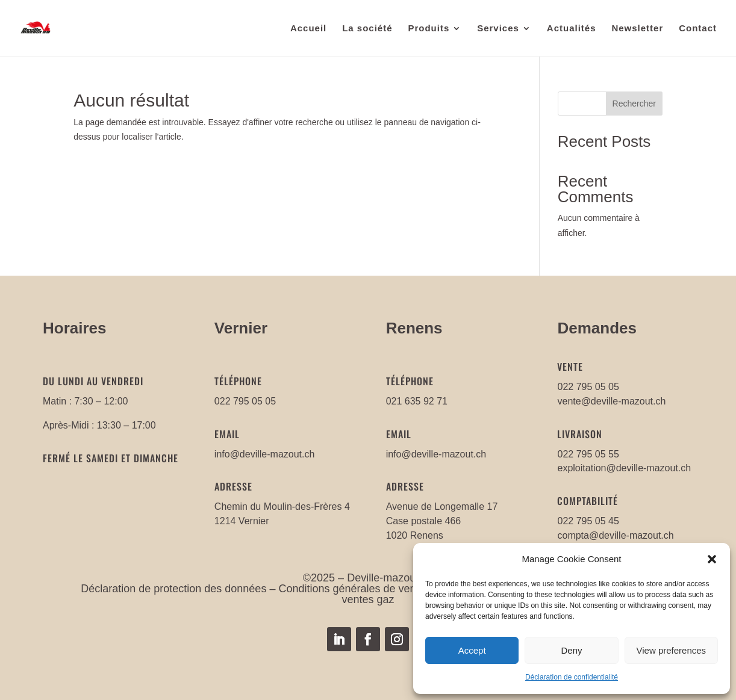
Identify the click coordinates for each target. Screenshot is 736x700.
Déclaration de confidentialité (572, 677)
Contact (698, 29)
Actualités (572, 29)
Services (498, 29)
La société (367, 29)
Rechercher (634, 104)
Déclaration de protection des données (173, 589)
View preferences (672, 650)
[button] (712, 559)
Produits (429, 29)
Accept (472, 650)
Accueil (308, 29)
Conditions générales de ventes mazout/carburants (402, 589)
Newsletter (637, 29)
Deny (571, 650)
